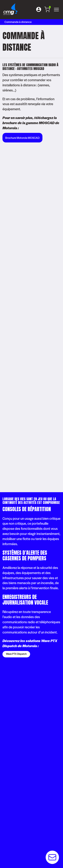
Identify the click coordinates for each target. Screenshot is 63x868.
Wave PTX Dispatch (16, 654)
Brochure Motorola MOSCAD (22, 138)
